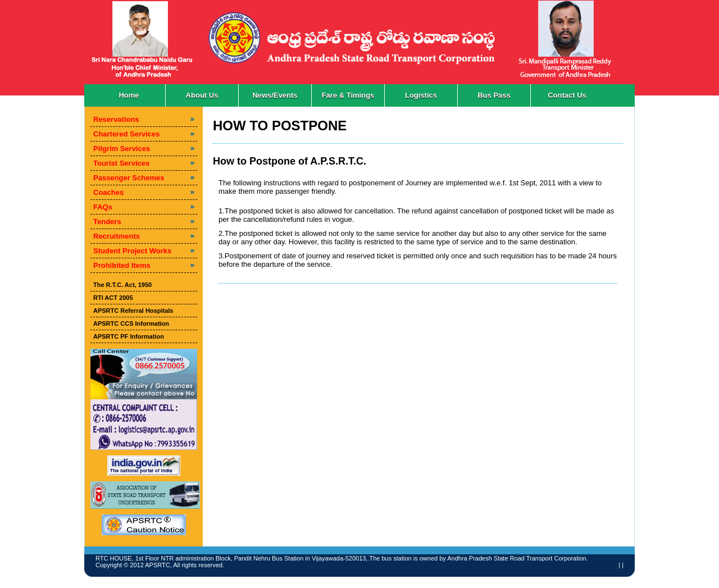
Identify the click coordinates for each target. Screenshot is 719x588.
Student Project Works (132, 251)
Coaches (108, 192)
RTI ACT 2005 (113, 298)
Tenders (107, 222)
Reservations (116, 119)
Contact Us (567, 95)
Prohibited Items (122, 265)
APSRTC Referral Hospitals (133, 311)
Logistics (421, 95)
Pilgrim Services (122, 149)
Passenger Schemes (129, 178)
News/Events (275, 95)
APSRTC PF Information (129, 336)
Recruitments (117, 236)
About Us (202, 95)
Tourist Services (121, 163)
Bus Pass (494, 95)
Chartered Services (127, 134)
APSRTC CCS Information (131, 323)
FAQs (103, 207)
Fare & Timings (348, 95)
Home (129, 95)
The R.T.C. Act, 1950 (122, 285)
